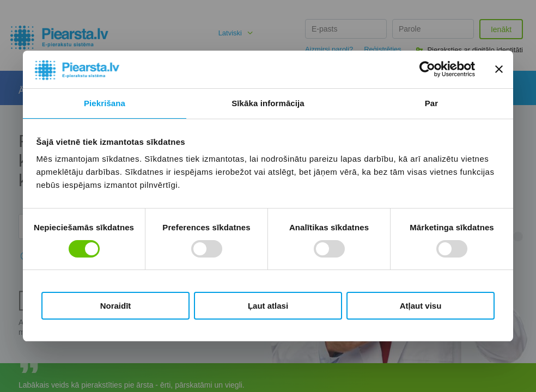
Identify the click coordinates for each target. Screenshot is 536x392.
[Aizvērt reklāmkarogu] (499, 69)
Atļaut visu (421, 306)
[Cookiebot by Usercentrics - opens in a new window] (427, 69)
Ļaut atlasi (268, 306)
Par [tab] (432, 103)
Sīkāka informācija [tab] (268, 103)
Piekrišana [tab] (105, 103)
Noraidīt (116, 306)
